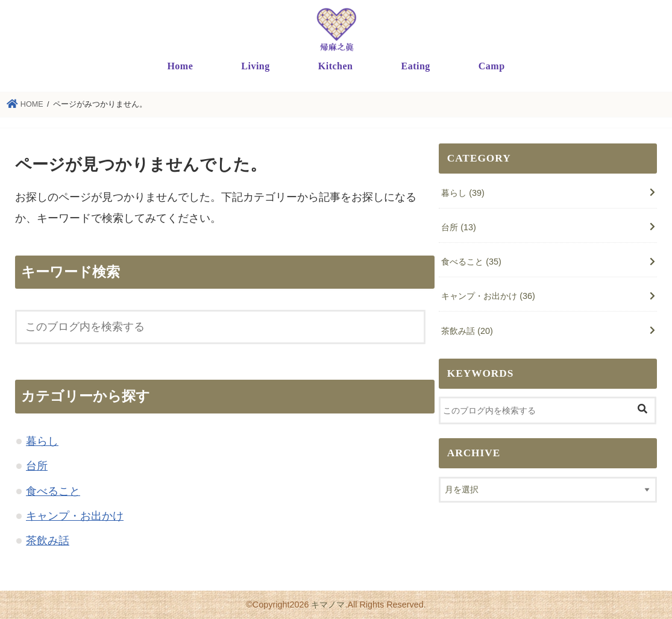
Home (180, 66)
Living (255, 66)
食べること (53, 491)
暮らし (42, 441)
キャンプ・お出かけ (75, 516)
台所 (37, 466)
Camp (492, 66)
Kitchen (336, 66)
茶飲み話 (48, 541)
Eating (415, 66)
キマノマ (328, 605)
